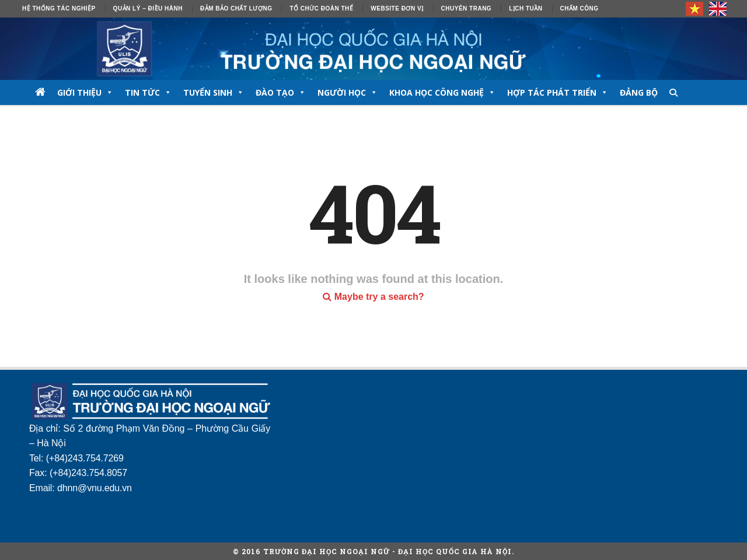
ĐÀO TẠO (281, 92)
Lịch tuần (526, 8)
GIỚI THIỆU (85, 92)
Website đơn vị (397, 8)
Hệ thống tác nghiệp (59, 8)
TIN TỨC (148, 92)
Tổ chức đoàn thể (321, 8)
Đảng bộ (639, 92)
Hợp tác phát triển (558, 92)
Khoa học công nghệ (442, 92)
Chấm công (580, 8)
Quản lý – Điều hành (148, 8)
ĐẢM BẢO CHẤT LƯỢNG (236, 8)
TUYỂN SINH (214, 92)
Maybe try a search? (373, 297)
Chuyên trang (467, 8)
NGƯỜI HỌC (348, 92)
